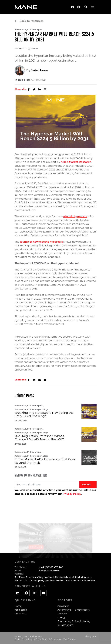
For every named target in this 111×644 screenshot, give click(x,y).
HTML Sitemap (69, 639)
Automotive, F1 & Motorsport (29, 30)
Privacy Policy (72, 494)
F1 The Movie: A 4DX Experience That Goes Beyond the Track (45, 461)
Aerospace (63, 606)
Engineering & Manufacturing (74, 621)
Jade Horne (39, 70)
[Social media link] (18, 593)
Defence (62, 614)
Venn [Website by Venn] (94, 636)
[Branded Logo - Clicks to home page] (26, 7)
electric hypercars (75, 216)
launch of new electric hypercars (41, 242)
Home (18, 606)
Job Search (21, 610)
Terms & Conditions (52, 639)
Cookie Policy (21, 639)
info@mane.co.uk (49, 571)
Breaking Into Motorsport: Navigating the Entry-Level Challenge (44, 415)
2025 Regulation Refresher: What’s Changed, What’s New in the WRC (39, 438)
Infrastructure (65, 625)
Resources (20, 614)
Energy (61, 617)
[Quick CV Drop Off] (72, 7)
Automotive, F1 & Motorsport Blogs (31, 409)
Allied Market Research (76, 162)
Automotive (38, 80)
